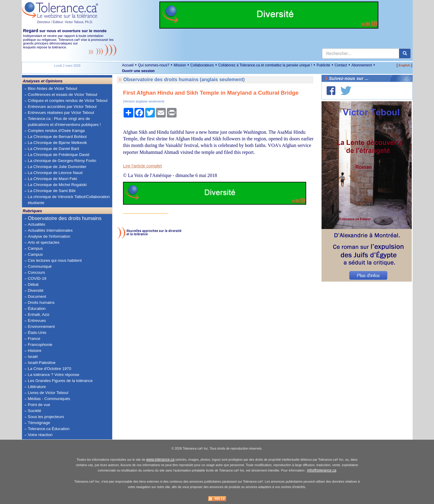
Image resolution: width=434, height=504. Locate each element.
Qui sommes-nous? (154, 65)
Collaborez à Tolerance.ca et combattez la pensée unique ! (265, 65)
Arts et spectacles (44, 242)
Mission (180, 65)
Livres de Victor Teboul (48, 393)
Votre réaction (40, 435)
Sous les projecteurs (46, 417)
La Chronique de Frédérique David (59, 155)
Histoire (35, 351)
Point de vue (39, 405)
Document (37, 296)
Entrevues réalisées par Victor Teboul (61, 113)
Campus (35, 248)
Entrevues (37, 321)
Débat (33, 284)
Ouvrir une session (139, 71)
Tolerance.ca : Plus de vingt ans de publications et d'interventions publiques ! (65, 122)
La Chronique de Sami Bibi (52, 191)
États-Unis (37, 333)
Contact (341, 65)
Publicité (323, 65)
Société (35, 411)
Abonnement (362, 65)
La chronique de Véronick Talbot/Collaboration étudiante (69, 200)
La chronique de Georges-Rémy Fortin (62, 161)
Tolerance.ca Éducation (49, 429)
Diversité (36, 290)
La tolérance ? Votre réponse (54, 375)
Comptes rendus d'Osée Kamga (56, 131)
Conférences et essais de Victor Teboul (63, 95)
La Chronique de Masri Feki (53, 179)
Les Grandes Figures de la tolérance (60, 381)
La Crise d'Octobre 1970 (50, 369)
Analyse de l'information (49, 236)
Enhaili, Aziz (39, 315)
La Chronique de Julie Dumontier (57, 167)
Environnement (42, 327)
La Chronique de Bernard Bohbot (57, 137)
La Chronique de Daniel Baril (54, 149)
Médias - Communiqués (49, 399)
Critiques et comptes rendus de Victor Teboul (68, 101)
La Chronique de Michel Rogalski (57, 185)
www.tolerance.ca (160, 460)
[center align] (405, 53)
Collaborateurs (202, 65)
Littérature (37, 387)
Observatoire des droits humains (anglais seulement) (184, 79)
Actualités (37, 224)
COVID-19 (37, 278)
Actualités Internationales (50, 230)
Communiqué (40, 266)
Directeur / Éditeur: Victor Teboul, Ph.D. (65, 22)
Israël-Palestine (42, 363)
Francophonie (40, 345)
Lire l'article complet (142, 166)
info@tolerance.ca (322, 470)
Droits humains (41, 302)
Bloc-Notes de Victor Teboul (53, 89)
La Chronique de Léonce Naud (55, 173)
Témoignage (39, 423)
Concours (37, 272)
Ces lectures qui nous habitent (55, 260)
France (34, 339)
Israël (33, 357)
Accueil (128, 65)
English (404, 65)
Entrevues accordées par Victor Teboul (62, 107)
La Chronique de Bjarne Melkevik (57, 143)
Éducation (37, 309)
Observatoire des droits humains (65, 218)
